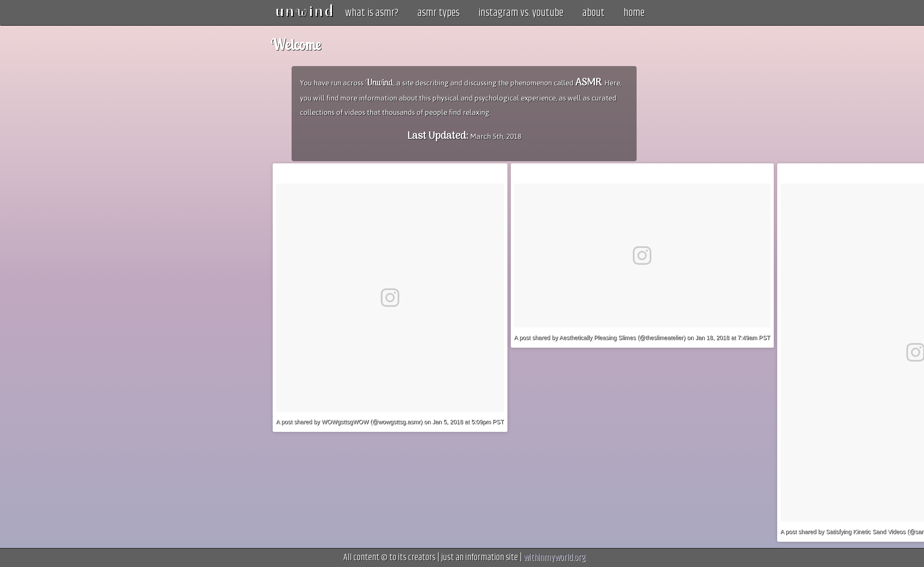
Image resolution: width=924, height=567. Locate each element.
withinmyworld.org (554, 558)
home (634, 13)
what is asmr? (372, 13)
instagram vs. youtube (521, 13)
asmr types (438, 13)
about (593, 13)
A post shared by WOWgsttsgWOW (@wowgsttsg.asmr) (349, 422)
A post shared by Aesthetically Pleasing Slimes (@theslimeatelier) (600, 338)
